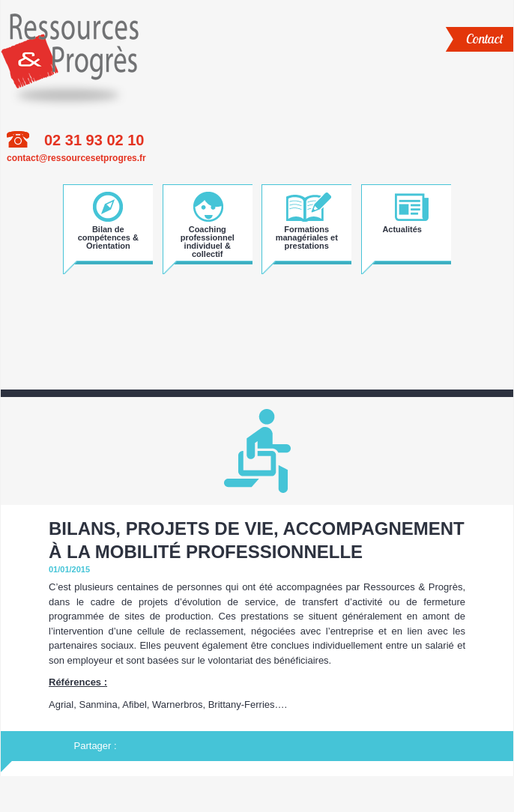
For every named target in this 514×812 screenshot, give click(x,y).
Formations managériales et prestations (307, 236)
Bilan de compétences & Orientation (108, 236)
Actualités (402, 229)
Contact (484, 39)
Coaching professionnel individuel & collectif (208, 236)
